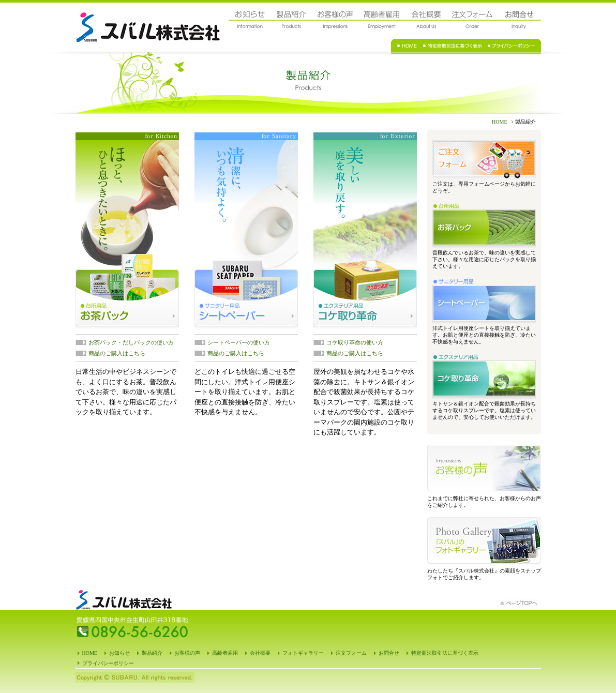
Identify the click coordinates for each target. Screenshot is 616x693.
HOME (499, 122)
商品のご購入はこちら (117, 353)
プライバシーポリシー (108, 663)
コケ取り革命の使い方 (355, 342)
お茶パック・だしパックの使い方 (131, 342)
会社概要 (260, 653)
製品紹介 (152, 653)
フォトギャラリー (303, 653)
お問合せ (389, 653)
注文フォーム (351, 653)
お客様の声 (187, 653)
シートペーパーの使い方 (239, 342)
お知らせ (119, 653)
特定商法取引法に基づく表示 (445, 653)
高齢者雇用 (225, 653)
